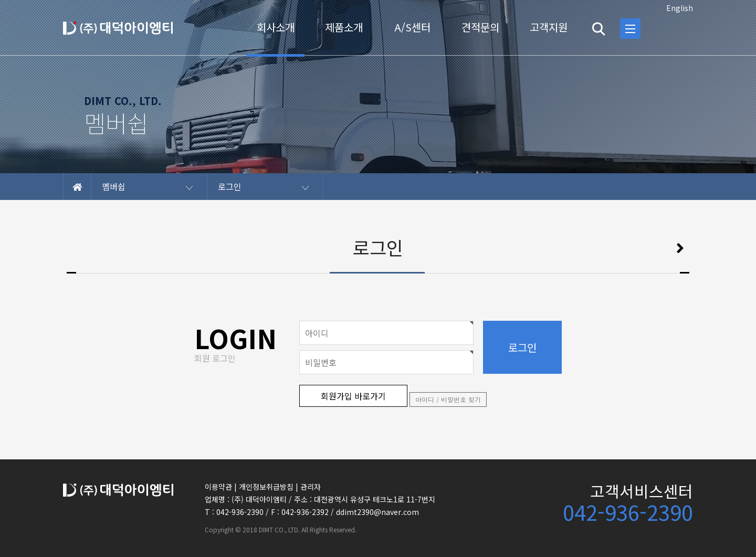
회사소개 (276, 27)
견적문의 (480, 27)
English (680, 8)
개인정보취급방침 (266, 487)
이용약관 (218, 487)
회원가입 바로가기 (353, 396)
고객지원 (549, 27)
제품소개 (344, 27)
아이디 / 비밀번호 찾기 (448, 399)
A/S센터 (412, 27)
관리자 (311, 487)
